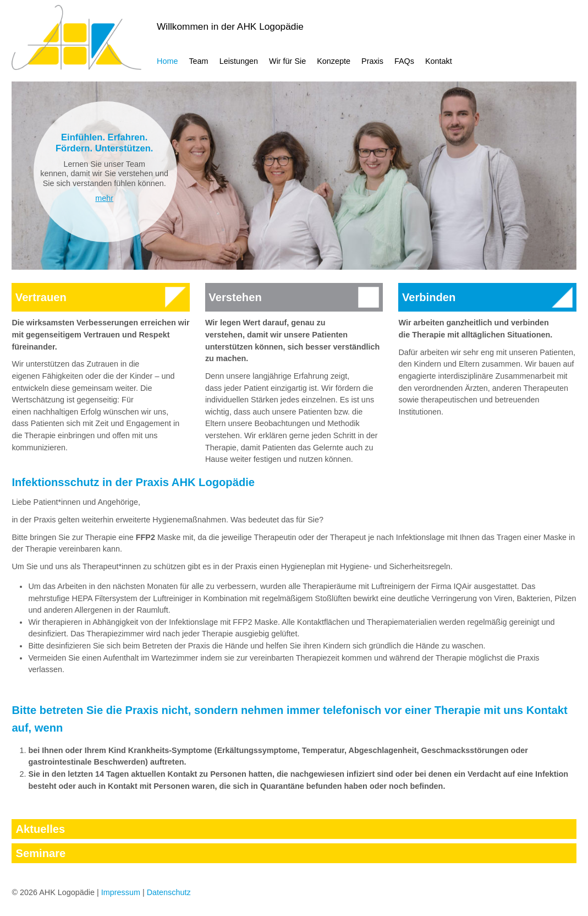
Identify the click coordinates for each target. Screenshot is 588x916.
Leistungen (239, 61)
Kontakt (439, 61)
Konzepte (334, 61)
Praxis (372, 61)
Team (198, 61)
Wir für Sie (287, 61)
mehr (104, 198)
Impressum (121, 892)
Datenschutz (169, 892)
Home (167, 61)
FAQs (404, 61)
